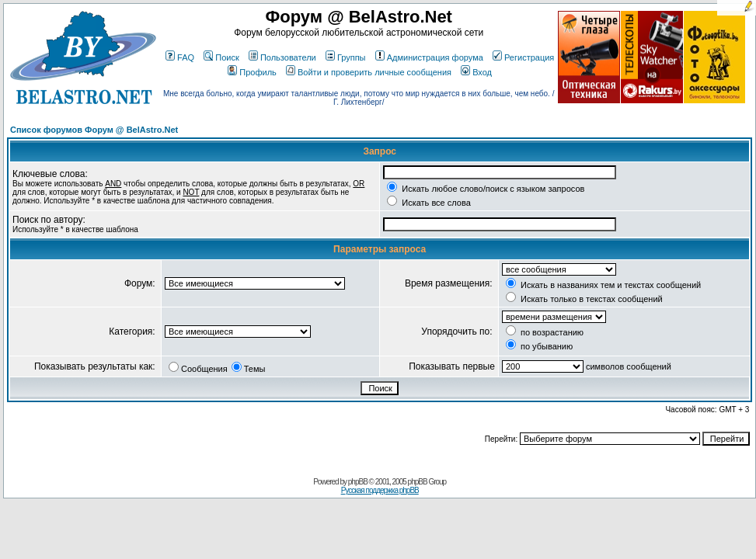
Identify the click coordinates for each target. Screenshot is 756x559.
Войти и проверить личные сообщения (369, 72)
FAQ (180, 57)
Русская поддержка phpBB (380, 490)
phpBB (358, 482)
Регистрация (523, 57)
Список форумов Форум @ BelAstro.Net (94, 130)
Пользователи (282, 57)
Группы (346, 57)
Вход (476, 72)
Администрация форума (429, 57)
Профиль (252, 72)
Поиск (221, 57)
